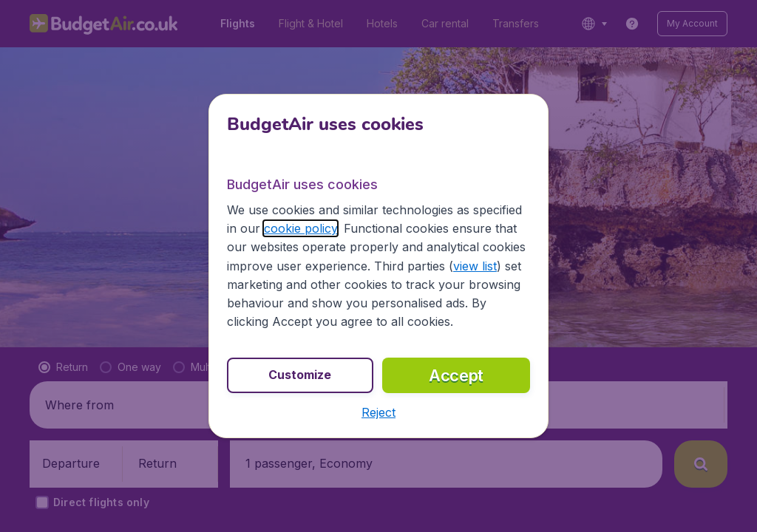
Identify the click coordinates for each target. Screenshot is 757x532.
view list (475, 266)
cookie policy (301, 228)
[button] (378, 412)
